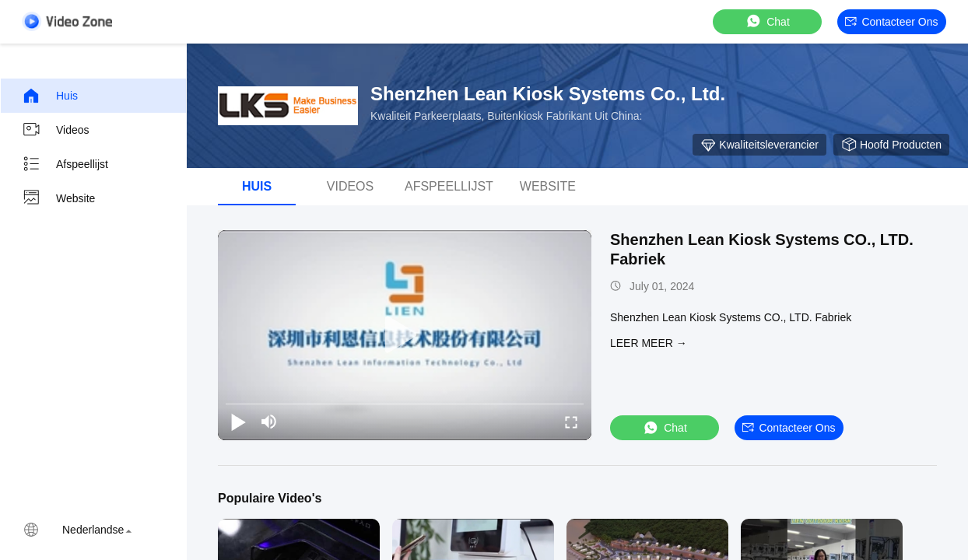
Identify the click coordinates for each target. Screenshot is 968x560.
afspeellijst (449, 186)
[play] (405, 335)
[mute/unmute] (269, 422)
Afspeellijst (65, 164)
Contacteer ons (891, 22)
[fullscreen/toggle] (571, 422)
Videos (56, 130)
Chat (767, 21)
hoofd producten (891, 145)
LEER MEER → (649, 343)
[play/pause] (238, 422)
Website (58, 198)
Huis (50, 96)
